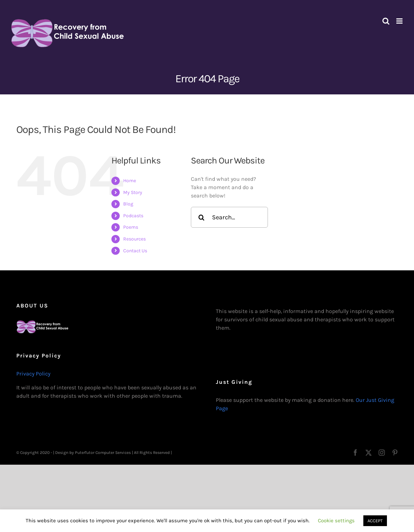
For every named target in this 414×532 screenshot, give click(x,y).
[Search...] (229, 217)
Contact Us (135, 251)
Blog (128, 204)
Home (130, 181)
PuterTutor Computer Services (103, 453)
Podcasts (133, 216)
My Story (133, 192)
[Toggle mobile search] (386, 21)
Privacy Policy (33, 374)
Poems (131, 227)
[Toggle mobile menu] (400, 21)
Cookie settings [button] (336, 521)
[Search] (201, 217)
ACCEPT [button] (375, 521)
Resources (134, 239)
